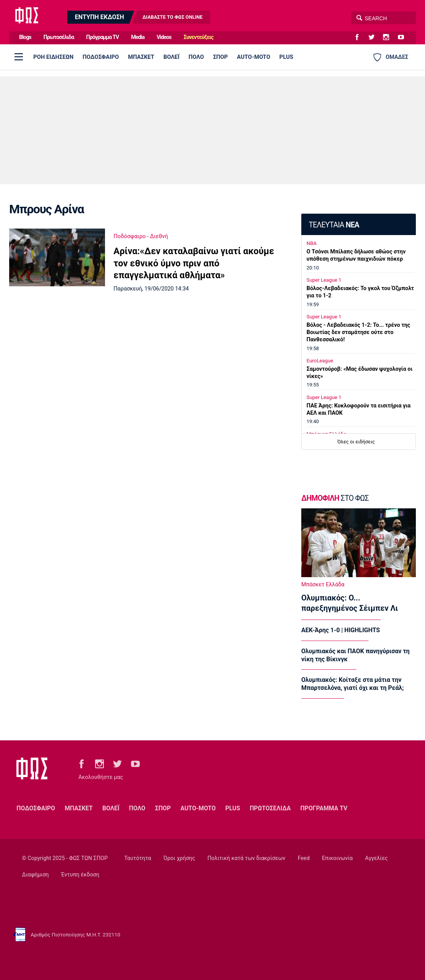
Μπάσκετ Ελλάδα (323, 585)
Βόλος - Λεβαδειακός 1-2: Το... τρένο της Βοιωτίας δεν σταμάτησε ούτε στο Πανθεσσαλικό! (358, 332)
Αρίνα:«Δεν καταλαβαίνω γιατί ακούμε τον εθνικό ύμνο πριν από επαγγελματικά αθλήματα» (194, 263)
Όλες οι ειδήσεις (356, 442)
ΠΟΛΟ (196, 57)
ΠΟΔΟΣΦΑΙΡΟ (101, 57)
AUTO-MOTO (254, 57)
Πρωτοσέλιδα (59, 37)
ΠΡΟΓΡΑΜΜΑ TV (324, 808)
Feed (304, 858)
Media (138, 37)
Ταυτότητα (137, 858)
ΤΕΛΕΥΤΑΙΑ (334, 225)
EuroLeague (320, 361)
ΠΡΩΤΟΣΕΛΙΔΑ (270, 808)
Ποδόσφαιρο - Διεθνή (141, 236)
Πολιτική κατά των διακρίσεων (246, 858)
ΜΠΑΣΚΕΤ (141, 57)
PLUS (286, 57)
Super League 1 (324, 280)
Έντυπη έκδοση (80, 875)
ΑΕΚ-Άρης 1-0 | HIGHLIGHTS (341, 630)
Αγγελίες (376, 858)
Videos (164, 37)
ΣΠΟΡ (221, 57)
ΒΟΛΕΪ (171, 57)
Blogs (25, 37)
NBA (312, 243)
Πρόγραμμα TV (103, 37)
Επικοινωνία (337, 858)
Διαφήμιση (36, 875)
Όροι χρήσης (179, 858)
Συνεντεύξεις (199, 37)
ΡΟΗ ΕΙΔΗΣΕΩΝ (53, 57)
